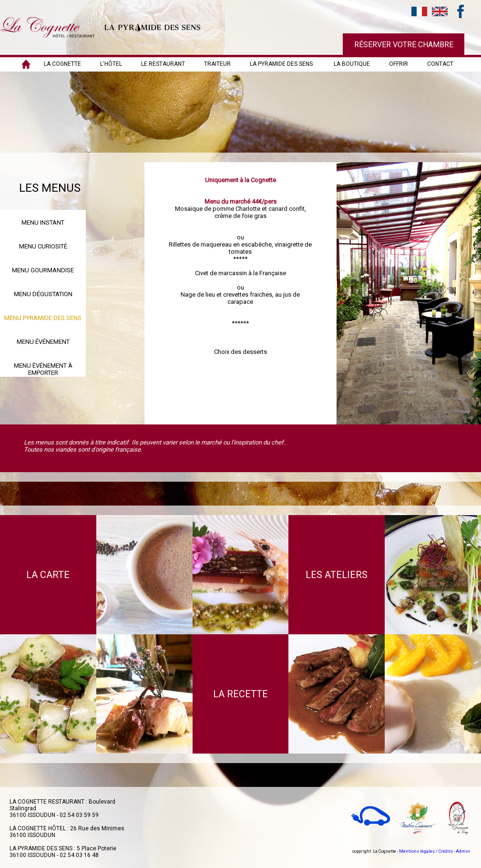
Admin (463, 851)
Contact (440, 64)
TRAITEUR (217, 64)
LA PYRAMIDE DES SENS (281, 64)
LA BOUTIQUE (352, 64)
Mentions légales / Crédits (426, 851)
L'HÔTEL (111, 64)
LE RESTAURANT (163, 64)
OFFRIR (399, 64)
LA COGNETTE (62, 64)
